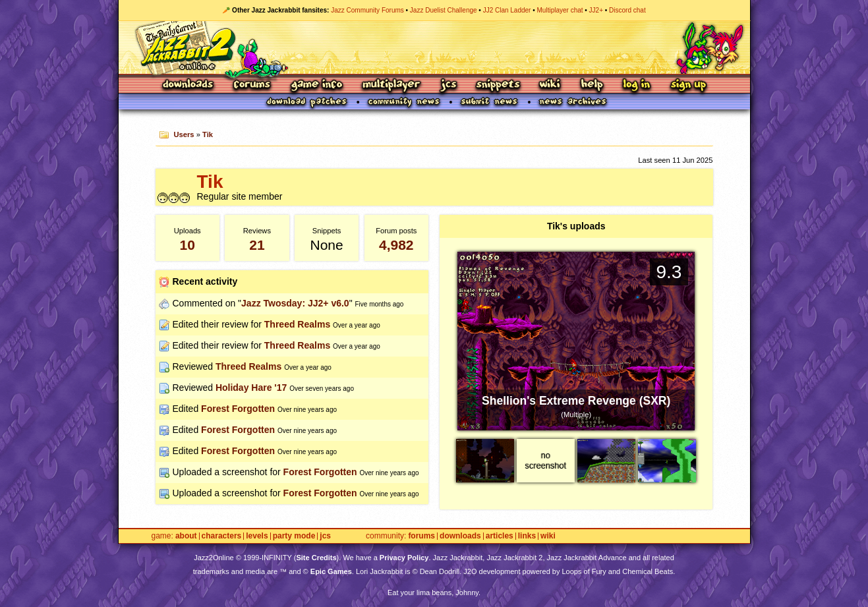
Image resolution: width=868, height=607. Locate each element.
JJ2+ (596, 10)
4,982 (396, 245)
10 (188, 245)
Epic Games (331, 571)
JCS (448, 85)
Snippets (498, 85)
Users (184, 134)
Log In (637, 85)
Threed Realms (297, 324)
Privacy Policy (404, 558)
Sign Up (688, 85)
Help (592, 85)
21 (257, 245)
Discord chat (627, 10)
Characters (222, 536)
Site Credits (316, 558)
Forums (252, 85)
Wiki (550, 85)
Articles (500, 536)
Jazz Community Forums (367, 10)
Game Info (316, 85)
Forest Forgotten (238, 409)
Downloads (189, 85)
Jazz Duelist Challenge (444, 10)
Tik (208, 134)
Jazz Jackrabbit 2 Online (434, 47)
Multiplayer (391, 85)
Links (527, 536)
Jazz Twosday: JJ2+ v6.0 (295, 303)
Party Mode (294, 536)
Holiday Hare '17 (251, 388)
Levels (257, 536)
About (186, 536)
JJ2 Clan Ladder (507, 10)
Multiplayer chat (560, 10)
